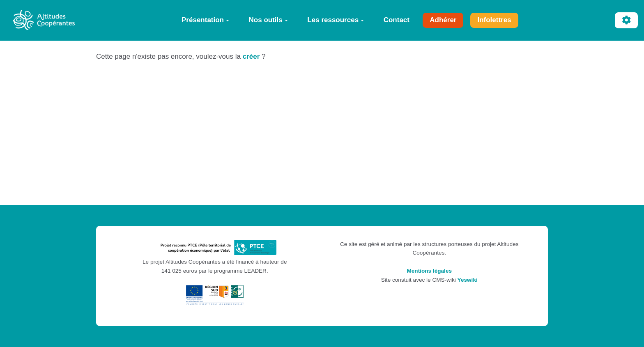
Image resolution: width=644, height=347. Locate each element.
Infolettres (494, 20)
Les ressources (336, 20)
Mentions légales (429, 271)
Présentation (205, 20)
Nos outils (268, 20)
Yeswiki (468, 280)
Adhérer (443, 20)
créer (251, 56)
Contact (397, 20)
